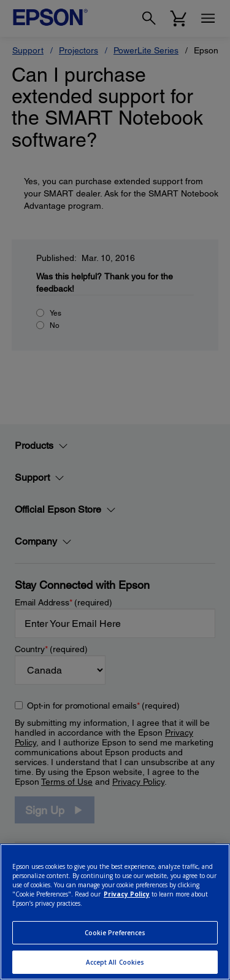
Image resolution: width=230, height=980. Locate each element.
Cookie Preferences (115, 933)
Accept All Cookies (115, 962)
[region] (115, 912)
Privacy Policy (127, 894)
